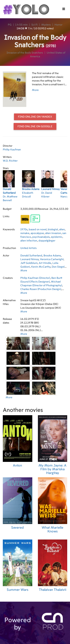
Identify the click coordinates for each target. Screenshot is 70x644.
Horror (58, 25)
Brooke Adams (52, 256)
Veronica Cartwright (52, 259)
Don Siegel (58, 267)
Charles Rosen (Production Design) (41, 289)
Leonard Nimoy (29, 259)
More (35, 90)
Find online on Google (35, 127)
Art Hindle (45, 263)
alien (62, 230)
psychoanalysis (41, 237)
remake (25, 233)
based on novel (38, 230)
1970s (24, 230)
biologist (53, 230)
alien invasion (53, 233)
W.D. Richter (10, 161)
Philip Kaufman (12, 150)
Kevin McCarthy (41, 267)
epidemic (57, 237)
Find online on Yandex (35, 117)
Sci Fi (34, 25)
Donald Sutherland (31, 256)
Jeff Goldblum (29, 263)
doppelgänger (47, 241)
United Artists (28, 248)
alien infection (29, 241)
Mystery (46, 25)
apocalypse (37, 233)
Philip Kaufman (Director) (35, 278)
